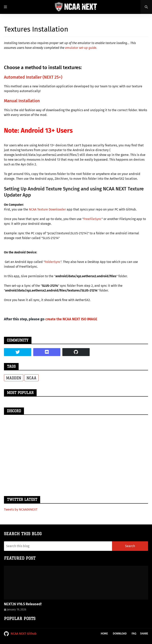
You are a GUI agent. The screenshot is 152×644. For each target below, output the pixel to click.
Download (120, 634)
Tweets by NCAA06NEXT (21, 509)
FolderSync (53, 262)
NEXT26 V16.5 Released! (23, 604)
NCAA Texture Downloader (47, 209)
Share (144, 634)
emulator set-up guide (81, 48)
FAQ (134, 634)
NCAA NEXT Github (20, 634)
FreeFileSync (93, 219)
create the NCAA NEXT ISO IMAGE (71, 319)
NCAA (31, 378)
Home (104, 634)
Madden (14, 378)
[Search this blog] (58, 546)
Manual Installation (22, 101)
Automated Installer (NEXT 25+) (33, 77)
